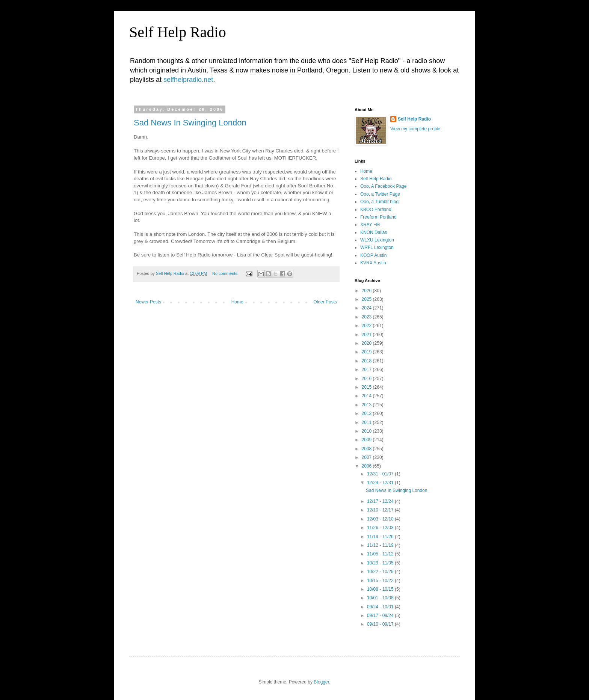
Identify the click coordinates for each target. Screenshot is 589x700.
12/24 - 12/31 (381, 483)
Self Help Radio (178, 32)
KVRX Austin (373, 263)
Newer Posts (148, 302)
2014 (367, 396)
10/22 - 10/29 (381, 572)
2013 (367, 405)
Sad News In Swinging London (190, 123)
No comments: (226, 273)
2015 (367, 387)
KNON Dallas (374, 232)
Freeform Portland (378, 217)
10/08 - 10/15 (381, 589)
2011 (367, 422)
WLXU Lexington (377, 240)
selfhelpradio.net (188, 80)
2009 (367, 440)
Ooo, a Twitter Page (380, 194)
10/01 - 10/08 (381, 598)
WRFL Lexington (377, 247)
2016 (367, 379)
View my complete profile (415, 129)
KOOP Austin (373, 255)
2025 (367, 299)
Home (237, 302)
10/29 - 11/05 (381, 563)
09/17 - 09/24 (381, 616)
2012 (367, 413)
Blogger (321, 682)
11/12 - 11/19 (381, 545)
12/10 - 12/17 (381, 510)
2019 (367, 352)
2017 (367, 370)
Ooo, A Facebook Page (383, 186)
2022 (367, 326)
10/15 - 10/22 (381, 581)
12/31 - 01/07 (381, 474)
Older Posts (325, 302)
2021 (367, 335)
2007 (367, 457)
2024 (367, 308)
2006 (367, 466)
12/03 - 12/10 (381, 519)
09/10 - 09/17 (381, 624)
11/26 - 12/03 (381, 528)
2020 (367, 343)
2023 (367, 317)
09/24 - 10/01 (381, 607)
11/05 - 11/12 (381, 554)
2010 (367, 431)
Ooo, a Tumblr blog (379, 202)
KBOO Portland (376, 210)
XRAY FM (370, 225)
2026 (367, 291)
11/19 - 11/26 (381, 537)
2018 (367, 361)
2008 (367, 449)
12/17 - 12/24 (381, 501)
